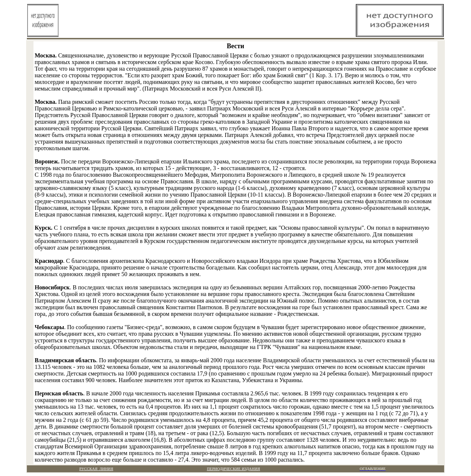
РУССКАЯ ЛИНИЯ (96, 469)
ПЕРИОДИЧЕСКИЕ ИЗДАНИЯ (233, 469)
